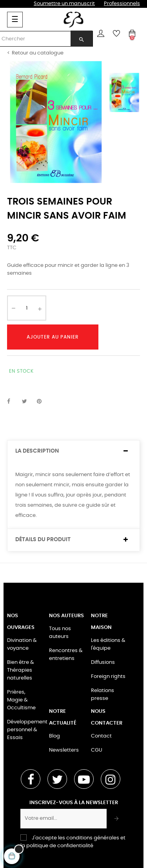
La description (37, 451)
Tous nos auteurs (60, 633)
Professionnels (122, 4)
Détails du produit (43, 540)
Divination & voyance (22, 644)
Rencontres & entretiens (66, 655)
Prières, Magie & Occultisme (21, 700)
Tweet (28, 402)
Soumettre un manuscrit (64, 4)
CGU (97, 750)
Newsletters (64, 750)
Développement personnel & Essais (27, 730)
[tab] (73, 451)
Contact (101, 736)
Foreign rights (108, 677)
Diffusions (103, 662)
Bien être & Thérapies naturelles (21, 670)
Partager (13, 402)
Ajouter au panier (53, 337)
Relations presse (103, 695)
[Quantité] (27, 308)
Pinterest (43, 402)
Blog (54, 736)
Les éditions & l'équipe (108, 644)
